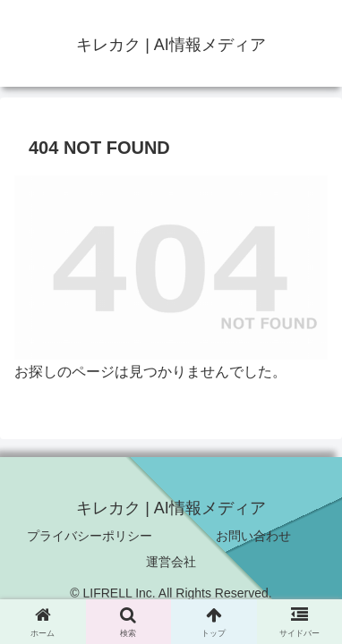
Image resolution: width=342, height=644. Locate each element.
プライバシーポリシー (90, 536)
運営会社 (171, 562)
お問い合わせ (253, 536)
